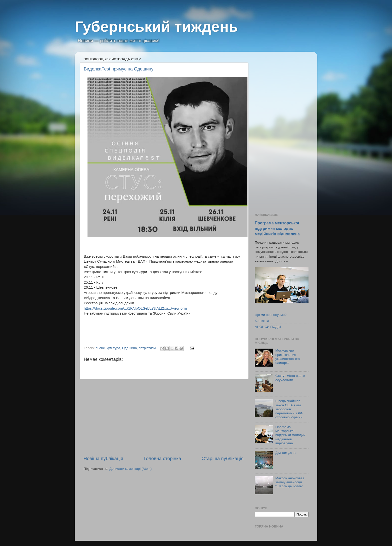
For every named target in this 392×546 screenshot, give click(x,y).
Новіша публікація (103, 458)
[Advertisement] (163, 417)
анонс (100, 348)
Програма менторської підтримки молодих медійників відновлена (277, 229)
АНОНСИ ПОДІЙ (268, 327)
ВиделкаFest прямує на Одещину (119, 69)
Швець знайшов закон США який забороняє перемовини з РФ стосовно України (289, 409)
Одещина (129, 348)
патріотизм (147, 348)
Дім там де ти (286, 453)
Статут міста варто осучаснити (290, 378)
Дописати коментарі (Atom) (130, 469)
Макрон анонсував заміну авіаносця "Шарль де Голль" (290, 482)
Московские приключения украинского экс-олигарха (288, 357)
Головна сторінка (162, 458)
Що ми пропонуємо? (271, 315)
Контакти (262, 321)
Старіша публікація (222, 458)
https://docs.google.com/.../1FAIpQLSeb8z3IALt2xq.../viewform (135, 308)
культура (113, 348)
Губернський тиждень (156, 27)
